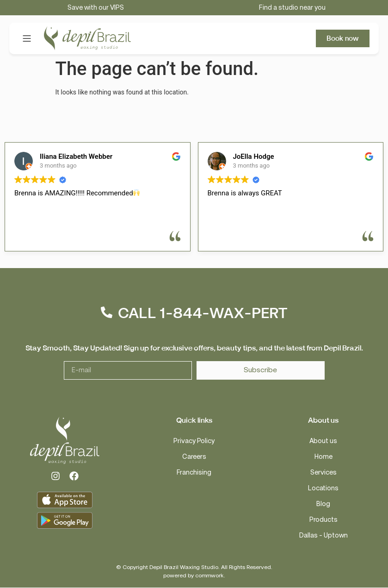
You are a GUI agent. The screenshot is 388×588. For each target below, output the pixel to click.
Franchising (194, 472)
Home (323, 457)
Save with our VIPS (96, 8)
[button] (27, 39)
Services (323, 472)
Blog (323, 504)
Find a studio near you (292, 8)
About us (323, 441)
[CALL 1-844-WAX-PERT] (107, 313)
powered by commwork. (194, 575)
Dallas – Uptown (323, 535)
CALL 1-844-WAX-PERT (203, 313)
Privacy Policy (194, 441)
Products (323, 520)
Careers (194, 457)
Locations (323, 488)
